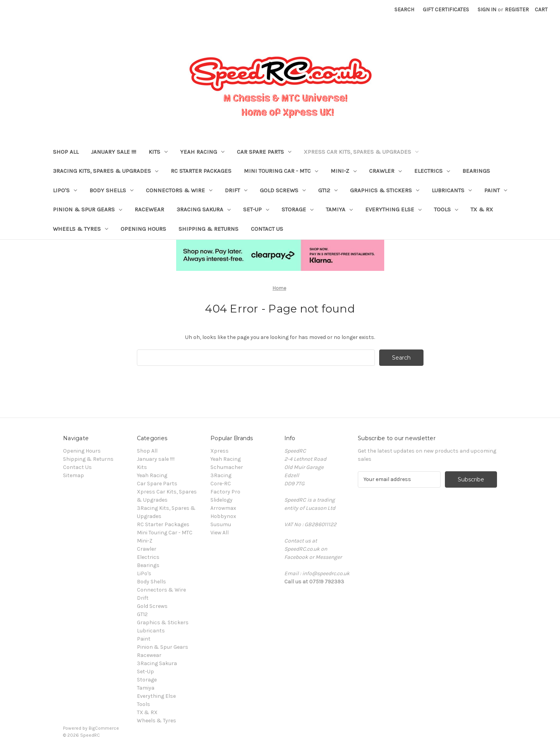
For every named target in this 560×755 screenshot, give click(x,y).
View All (220, 533)
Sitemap (73, 475)
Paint (496, 190)
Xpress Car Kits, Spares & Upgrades (361, 152)
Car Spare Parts (264, 152)
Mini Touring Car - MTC (281, 171)
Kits (158, 152)
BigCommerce (104, 728)
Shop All (66, 152)
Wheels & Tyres (80, 229)
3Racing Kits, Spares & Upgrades (106, 171)
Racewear (149, 209)
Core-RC (221, 484)
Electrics (432, 171)
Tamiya (339, 209)
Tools (446, 209)
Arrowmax (223, 508)
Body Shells (111, 190)
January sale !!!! (114, 152)
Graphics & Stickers (385, 190)
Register (517, 10)
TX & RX (482, 209)
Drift (236, 190)
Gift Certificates (446, 10)
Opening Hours (143, 229)
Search (404, 10)
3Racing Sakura (204, 209)
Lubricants (452, 190)
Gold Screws (283, 190)
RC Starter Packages (201, 171)
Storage (297, 209)
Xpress (220, 451)
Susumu (221, 524)
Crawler (385, 171)
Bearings (476, 171)
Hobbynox (223, 516)
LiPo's (65, 190)
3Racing (221, 475)
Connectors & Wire (179, 190)
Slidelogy (221, 500)
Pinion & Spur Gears (87, 209)
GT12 (328, 190)
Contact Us (267, 229)
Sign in (487, 10)
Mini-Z (344, 171)
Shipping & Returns (208, 229)
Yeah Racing (202, 152)
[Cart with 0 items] (541, 10)
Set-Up (256, 209)
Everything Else (393, 209)
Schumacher (227, 467)
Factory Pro (225, 492)
